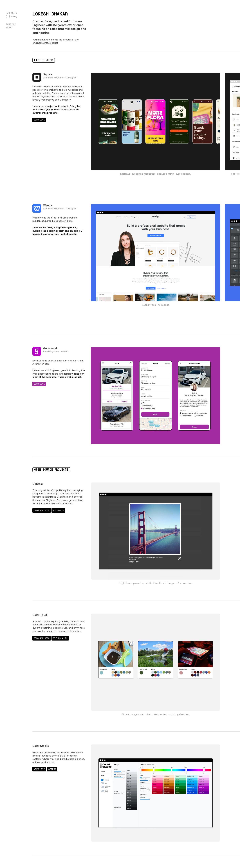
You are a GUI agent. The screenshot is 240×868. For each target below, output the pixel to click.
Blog (14, 16)
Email (9, 27)
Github (52, 769)
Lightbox (46, 43)
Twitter (11, 24)
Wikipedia (58, 510)
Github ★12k (60, 638)
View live (39, 120)
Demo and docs (42, 510)
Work (14, 13)
